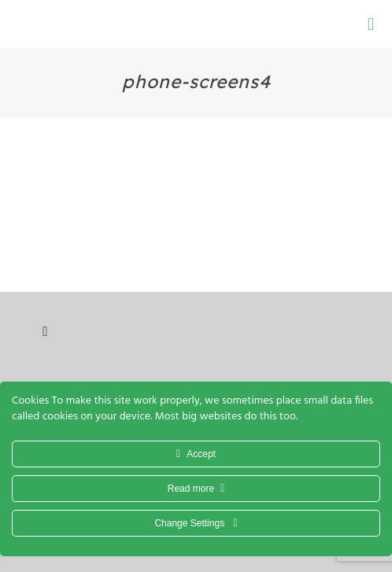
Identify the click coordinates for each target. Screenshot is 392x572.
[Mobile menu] (371, 24)
